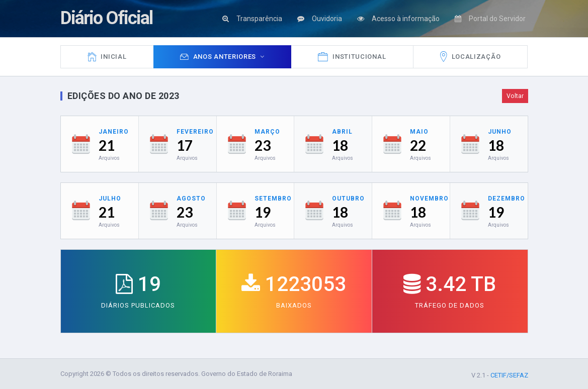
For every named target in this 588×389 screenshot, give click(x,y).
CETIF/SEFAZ (509, 375)
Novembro (429, 199)
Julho (110, 199)
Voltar (515, 96)
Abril (342, 132)
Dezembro (507, 199)
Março (267, 132)
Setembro (273, 199)
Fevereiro (195, 132)
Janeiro (114, 132)
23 (263, 145)
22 (418, 145)
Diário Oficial (106, 18)
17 (185, 145)
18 (340, 145)
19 (263, 212)
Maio (419, 132)
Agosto (191, 199)
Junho (500, 132)
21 (107, 145)
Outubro (348, 199)
